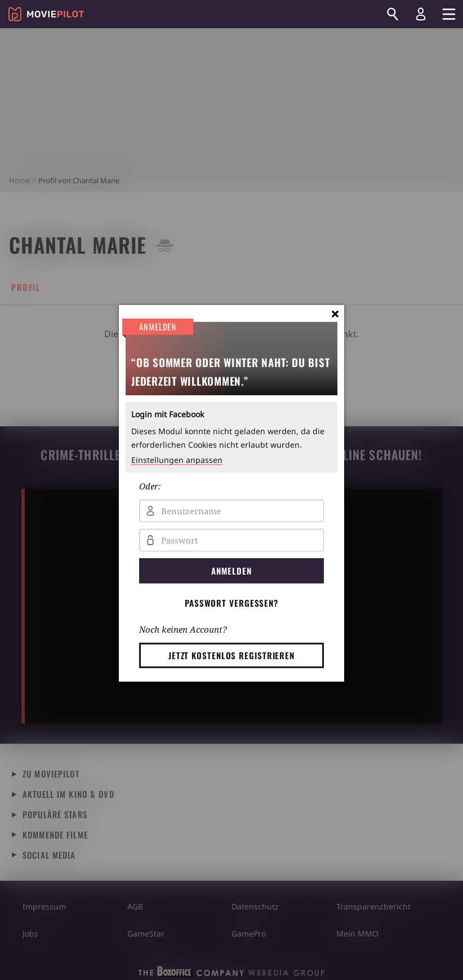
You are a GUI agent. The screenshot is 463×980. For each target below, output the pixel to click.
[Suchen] (393, 14)
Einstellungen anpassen (177, 460)
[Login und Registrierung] (421, 14)
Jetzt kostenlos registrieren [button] (231, 655)
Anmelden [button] (231, 571)
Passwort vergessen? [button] (231, 603)
